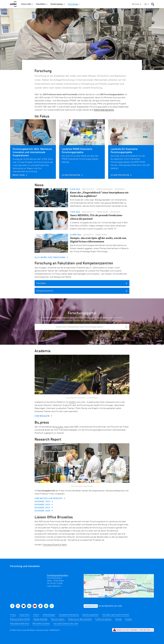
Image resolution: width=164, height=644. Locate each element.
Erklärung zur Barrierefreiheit (80, 619)
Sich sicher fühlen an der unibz (66, 624)
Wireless (129, 619)
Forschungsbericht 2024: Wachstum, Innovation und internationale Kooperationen (33, 152)
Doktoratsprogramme (104, 110)
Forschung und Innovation (57, 575)
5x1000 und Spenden (103, 619)
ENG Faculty (88, 189)
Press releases (105, 189)
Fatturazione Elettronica (20, 624)
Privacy (13, 615)
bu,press (59, 427)
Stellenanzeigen (49, 615)
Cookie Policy (24, 615)
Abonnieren (91, 606)
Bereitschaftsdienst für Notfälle (133, 630)
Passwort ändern (58, 619)
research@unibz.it (54, 586)
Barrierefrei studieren (41, 624)
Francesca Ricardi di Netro (55, 545)
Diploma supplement (90, 615)
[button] (147, 4)
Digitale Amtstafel (40, 619)
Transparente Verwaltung (69, 615)
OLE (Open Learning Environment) (116, 615)
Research (120, 189)
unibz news (102, 212)
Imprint (36, 615)
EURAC (73, 402)
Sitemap (118, 619)
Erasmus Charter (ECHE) (20, 619)
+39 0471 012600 (56, 583)
